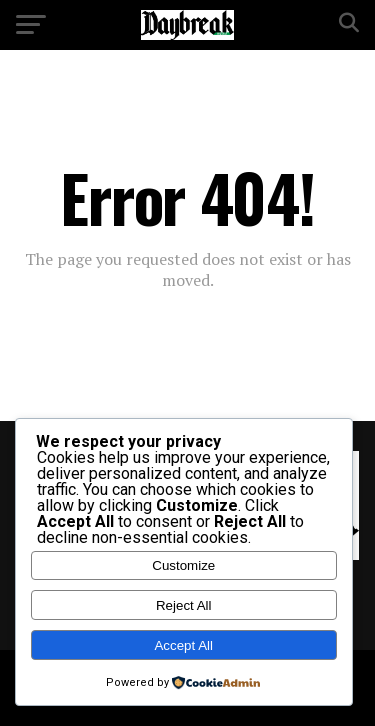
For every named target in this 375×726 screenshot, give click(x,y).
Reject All (184, 605)
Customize (183, 565)
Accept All (183, 645)
